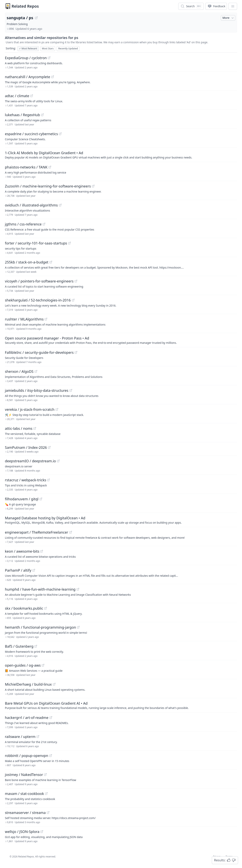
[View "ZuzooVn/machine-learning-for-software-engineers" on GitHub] (93, 186)
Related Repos (25, 6)
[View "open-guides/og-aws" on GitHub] (43, 665)
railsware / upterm (20, 737)
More (228, 18)
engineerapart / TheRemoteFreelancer (37, 532)
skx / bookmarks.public (24, 608)
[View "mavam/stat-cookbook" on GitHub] (46, 794)
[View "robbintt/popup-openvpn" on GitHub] (51, 756)
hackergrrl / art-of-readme (27, 718)
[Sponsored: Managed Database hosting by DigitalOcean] (121, 520)
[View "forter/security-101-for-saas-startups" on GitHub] (69, 243)
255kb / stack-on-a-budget (27, 262)
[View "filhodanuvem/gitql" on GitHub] (41, 499)
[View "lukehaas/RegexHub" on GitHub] (42, 115)
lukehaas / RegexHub (22, 115)
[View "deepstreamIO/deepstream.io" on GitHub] (58, 461)
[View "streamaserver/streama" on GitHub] (48, 813)
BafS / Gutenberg (19, 646)
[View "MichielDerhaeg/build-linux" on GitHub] (54, 684)
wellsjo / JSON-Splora (22, 832)
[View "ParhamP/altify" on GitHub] (34, 570)
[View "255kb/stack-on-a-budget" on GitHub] (51, 262)
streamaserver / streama (25, 813)
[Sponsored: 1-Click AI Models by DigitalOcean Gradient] (121, 155)
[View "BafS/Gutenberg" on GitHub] (36, 646)
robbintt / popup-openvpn (27, 756)
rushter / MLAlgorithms (24, 319)
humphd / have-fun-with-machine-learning (40, 589)
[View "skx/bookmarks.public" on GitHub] (45, 608)
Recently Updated (68, 48)
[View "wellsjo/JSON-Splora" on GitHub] (42, 832)
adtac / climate (17, 96)
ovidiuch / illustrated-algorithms (31, 205)
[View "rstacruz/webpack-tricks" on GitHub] (48, 480)
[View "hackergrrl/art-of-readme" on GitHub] (51, 718)
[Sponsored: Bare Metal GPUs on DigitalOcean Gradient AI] (121, 705)
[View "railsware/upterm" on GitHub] (38, 737)
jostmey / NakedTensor (24, 775)
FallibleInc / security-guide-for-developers (39, 352)
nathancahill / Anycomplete (28, 77)
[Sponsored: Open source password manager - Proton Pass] (121, 340)
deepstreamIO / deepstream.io (30, 461)
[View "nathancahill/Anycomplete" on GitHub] (53, 77)
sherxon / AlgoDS (19, 371)
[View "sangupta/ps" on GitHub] (36, 18)
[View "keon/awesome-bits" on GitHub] (42, 551)
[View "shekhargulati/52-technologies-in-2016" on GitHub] (73, 300)
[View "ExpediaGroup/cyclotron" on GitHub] (49, 58)
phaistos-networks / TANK (26, 167)
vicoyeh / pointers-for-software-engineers (39, 281)
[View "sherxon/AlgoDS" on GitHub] (36, 371)
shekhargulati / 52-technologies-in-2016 (38, 300)
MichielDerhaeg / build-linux (28, 684)
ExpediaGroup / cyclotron (26, 58)
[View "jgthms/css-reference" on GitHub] (44, 224)
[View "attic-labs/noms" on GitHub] (35, 428)
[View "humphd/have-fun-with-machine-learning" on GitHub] (78, 589)
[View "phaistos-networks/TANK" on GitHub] (50, 167)
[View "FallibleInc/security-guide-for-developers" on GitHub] (76, 352)
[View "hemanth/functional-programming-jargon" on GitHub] (78, 627)
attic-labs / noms (19, 428)
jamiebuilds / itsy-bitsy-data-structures (37, 390)
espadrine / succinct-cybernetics (31, 134)
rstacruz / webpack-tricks (25, 480)
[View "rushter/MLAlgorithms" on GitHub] (46, 319)
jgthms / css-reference (23, 224)
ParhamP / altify (18, 570)
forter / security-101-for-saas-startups (36, 243)
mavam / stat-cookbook (24, 794)
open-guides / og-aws (23, 665)
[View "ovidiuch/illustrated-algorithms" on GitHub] (60, 205)
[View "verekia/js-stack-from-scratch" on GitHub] (57, 409)
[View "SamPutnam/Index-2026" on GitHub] (49, 447)
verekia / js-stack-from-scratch (30, 409)
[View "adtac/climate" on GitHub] (32, 96)
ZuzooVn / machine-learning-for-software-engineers (48, 186)
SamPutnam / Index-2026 (26, 447)
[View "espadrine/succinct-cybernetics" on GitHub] (60, 134)
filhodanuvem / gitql (22, 499)
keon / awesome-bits (22, 551)
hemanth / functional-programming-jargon (40, 627)
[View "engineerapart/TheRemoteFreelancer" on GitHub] (71, 532)
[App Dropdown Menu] (233, 6)
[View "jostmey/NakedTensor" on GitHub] (45, 775)
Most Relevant (28, 48)
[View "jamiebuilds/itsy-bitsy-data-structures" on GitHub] (71, 390)
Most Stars (48, 48)
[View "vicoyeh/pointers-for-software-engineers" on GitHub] (76, 281)
